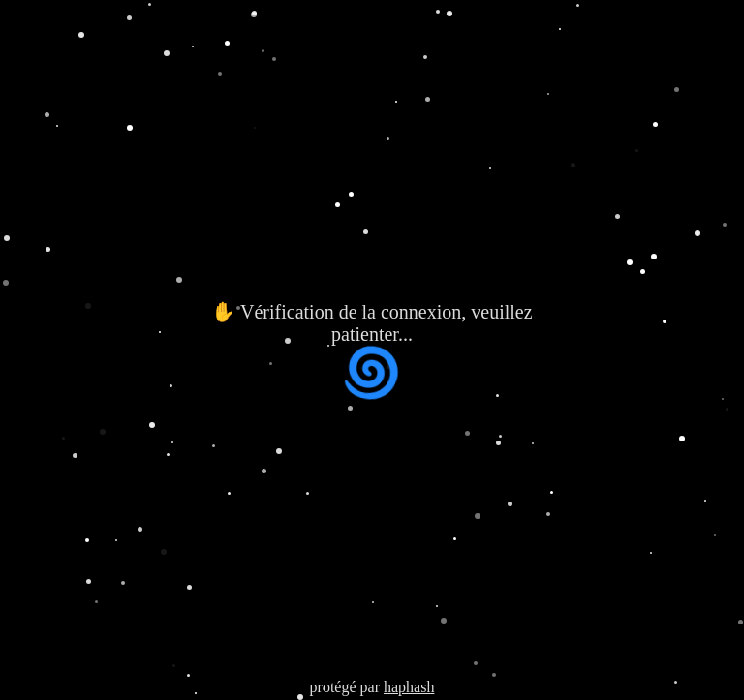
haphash (409, 687)
